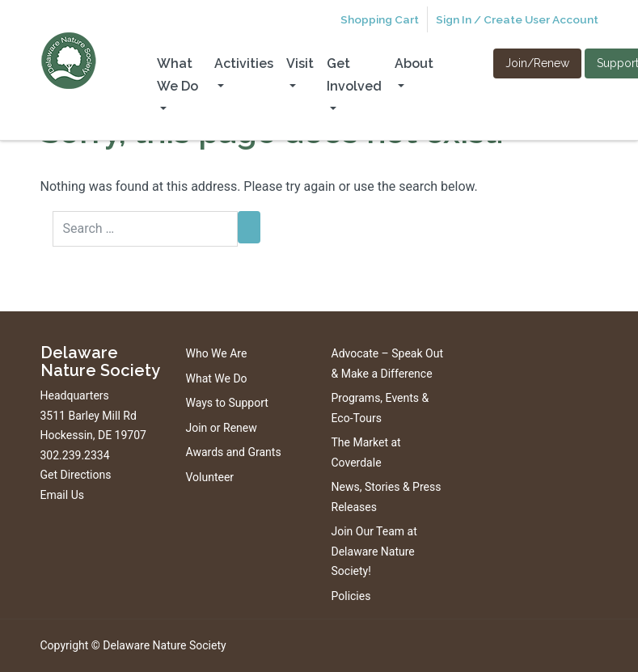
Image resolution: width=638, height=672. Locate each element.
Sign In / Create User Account (517, 19)
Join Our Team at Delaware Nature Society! (374, 551)
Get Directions (76, 475)
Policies (351, 596)
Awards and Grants (234, 452)
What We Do (177, 75)
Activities (244, 63)
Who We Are (217, 353)
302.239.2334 (75, 455)
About (414, 63)
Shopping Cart (380, 19)
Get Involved (354, 75)
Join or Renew (222, 428)
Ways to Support (227, 403)
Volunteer (210, 477)
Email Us (62, 495)
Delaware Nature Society (164, 645)
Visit (300, 63)
